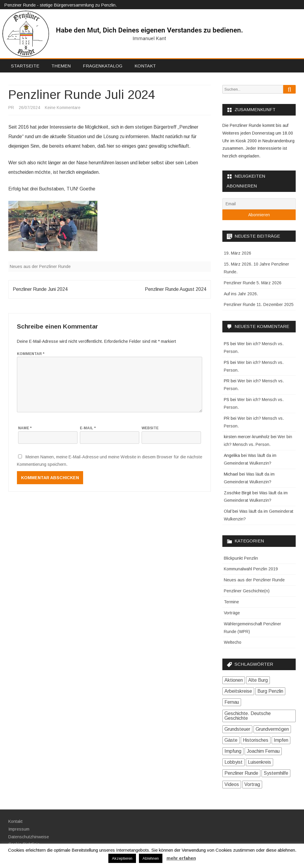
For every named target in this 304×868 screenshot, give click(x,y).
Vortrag (252, 784)
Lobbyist (233, 762)
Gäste (231, 740)
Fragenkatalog (103, 66)
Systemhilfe (276, 773)
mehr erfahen (181, 858)
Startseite (25, 66)
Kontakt (145, 66)
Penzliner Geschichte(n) (247, 591)
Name (25, 428)
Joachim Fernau (263, 751)
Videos (232, 784)
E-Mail (88, 428)
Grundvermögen (272, 729)
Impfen (281, 740)
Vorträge (232, 613)
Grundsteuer (237, 729)
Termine (231, 602)
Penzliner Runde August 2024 (176, 289)
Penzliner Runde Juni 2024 (40, 289)
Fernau (232, 702)
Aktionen (234, 680)
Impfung (233, 751)
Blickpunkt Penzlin (241, 558)
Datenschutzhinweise (29, 837)
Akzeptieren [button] (122, 858)
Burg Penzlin (270, 691)
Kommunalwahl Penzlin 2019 (251, 569)
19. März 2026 (237, 253)
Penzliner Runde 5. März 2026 (253, 283)
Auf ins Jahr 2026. (241, 294)
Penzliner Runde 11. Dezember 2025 (259, 304)
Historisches (256, 740)
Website (150, 428)
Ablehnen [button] (151, 858)
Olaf (228, 511)
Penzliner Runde (241, 773)
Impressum (19, 829)
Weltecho (233, 642)
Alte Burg (258, 680)
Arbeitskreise (238, 691)
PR (11, 108)
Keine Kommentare (63, 108)
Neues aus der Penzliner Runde (40, 266)
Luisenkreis (259, 762)
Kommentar (31, 354)
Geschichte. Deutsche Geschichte (248, 716)
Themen (61, 66)
